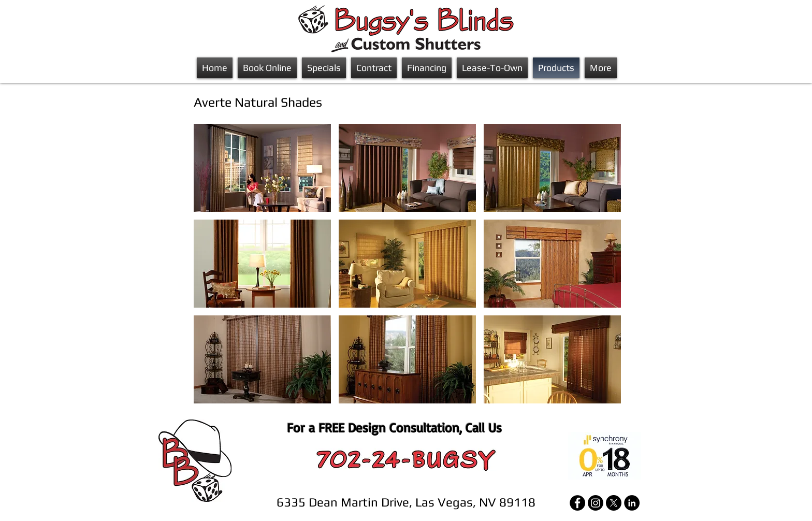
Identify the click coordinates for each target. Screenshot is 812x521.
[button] (262, 168)
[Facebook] (577, 503)
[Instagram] (596, 503)
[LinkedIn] (632, 503)
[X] (614, 503)
